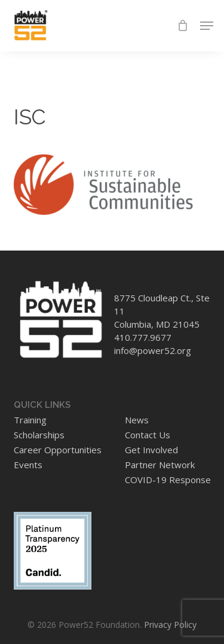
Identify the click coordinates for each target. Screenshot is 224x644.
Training (30, 420)
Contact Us (148, 435)
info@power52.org (153, 350)
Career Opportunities (58, 450)
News (137, 420)
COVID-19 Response (168, 480)
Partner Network (160, 465)
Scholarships (39, 435)
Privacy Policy (170, 625)
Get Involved (151, 450)
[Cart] (182, 26)
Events (28, 465)
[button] (207, 26)
